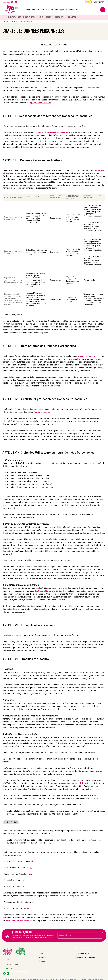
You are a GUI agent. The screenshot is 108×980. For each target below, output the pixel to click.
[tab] (5, 17)
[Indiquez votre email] (78, 935)
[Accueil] (11, 10)
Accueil (7, 22)
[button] (11, 822)
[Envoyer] (100, 935)
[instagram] (16, 2)
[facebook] (12, 2)
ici (82, 786)
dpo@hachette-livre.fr (45, 591)
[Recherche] (103, 10)
